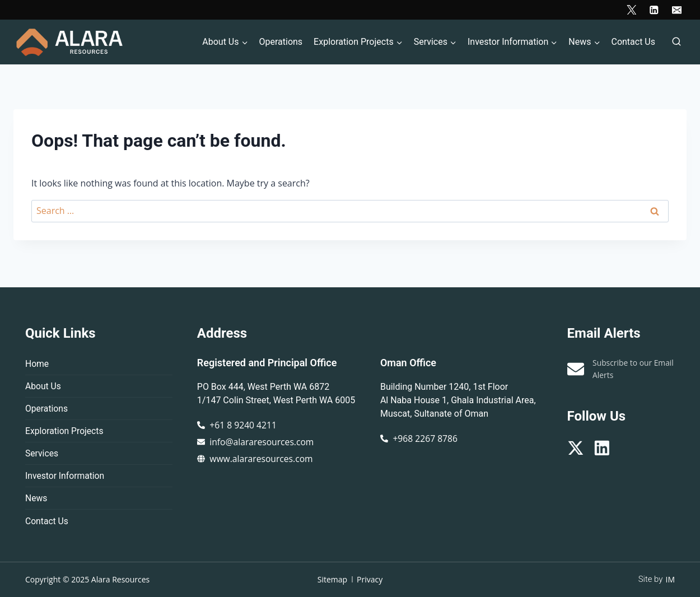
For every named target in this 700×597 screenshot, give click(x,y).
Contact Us (633, 42)
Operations (281, 42)
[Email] (677, 10)
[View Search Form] (676, 42)
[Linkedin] (654, 10)
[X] (631, 10)
